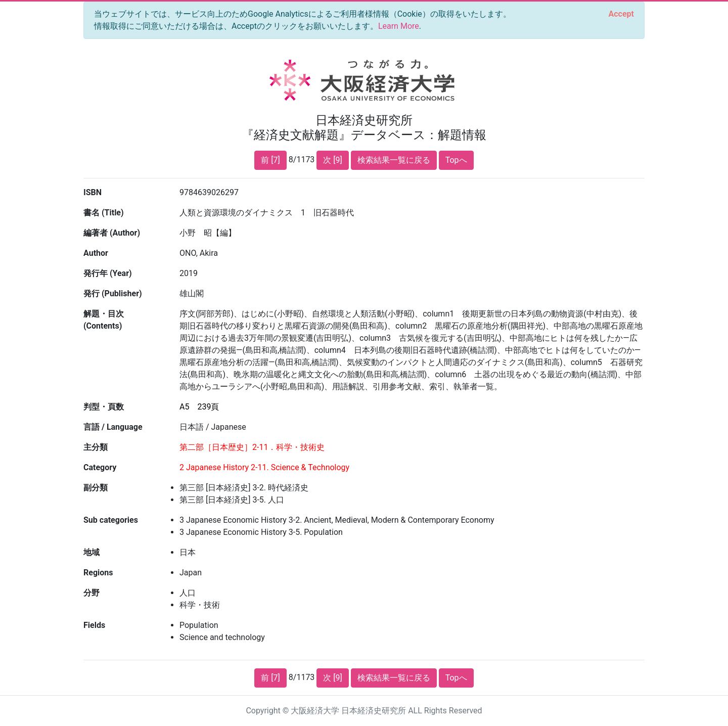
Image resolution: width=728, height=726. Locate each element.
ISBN (93, 192)
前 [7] (270, 160)
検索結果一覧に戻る (394, 160)
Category (100, 467)
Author (96, 253)
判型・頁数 (104, 407)
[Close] (621, 14)
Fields (94, 625)
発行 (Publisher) (113, 293)
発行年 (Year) (108, 273)
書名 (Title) (104, 213)
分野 (92, 593)
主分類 (96, 447)
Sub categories (111, 520)
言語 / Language (113, 427)
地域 (92, 552)
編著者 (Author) (112, 233)
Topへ (456, 160)
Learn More (399, 26)
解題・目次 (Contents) (104, 320)
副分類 (96, 488)
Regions (98, 573)
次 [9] (332, 160)
